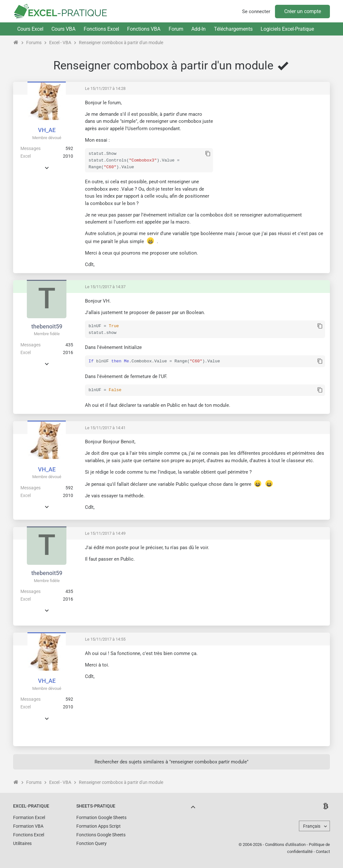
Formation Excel (29, 817)
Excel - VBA (60, 43)
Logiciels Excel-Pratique (287, 29)
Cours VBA (63, 29)
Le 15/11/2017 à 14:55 (105, 639)
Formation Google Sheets (101, 817)
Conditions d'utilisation (285, 844)
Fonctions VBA (144, 29)
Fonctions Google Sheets (101, 834)
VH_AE (47, 130)
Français (312, 825)
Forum (176, 29)
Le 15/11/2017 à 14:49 (105, 533)
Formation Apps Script (99, 825)
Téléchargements (233, 29)
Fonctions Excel (101, 29)
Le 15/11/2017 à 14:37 (105, 287)
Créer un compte (303, 11)
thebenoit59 (47, 326)
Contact (323, 851)
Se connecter (256, 12)
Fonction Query (91, 843)
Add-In (198, 29)
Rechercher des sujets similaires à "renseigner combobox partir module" (171, 761)
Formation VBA (28, 825)
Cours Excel (30, 29)
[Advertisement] (271, 144)
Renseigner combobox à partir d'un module (121, 43)
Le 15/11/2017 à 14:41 (105, 427)
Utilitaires (22, 843)
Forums (34, 43)
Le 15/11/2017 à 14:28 (105, 88)
